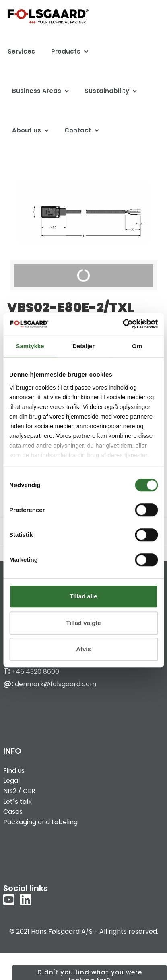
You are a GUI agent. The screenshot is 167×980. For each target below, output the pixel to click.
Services (21, 51)
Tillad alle (83, 596)
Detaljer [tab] (83, 346)
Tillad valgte (83, 623)
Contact (78, 130)
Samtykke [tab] (30, 346)
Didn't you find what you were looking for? (90, 974)
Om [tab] (137, 346)
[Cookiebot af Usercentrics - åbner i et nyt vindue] (123, 324)
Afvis (83, 649)
